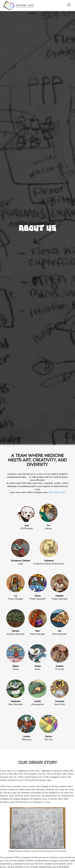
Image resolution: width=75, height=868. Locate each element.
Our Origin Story (57, 492)
